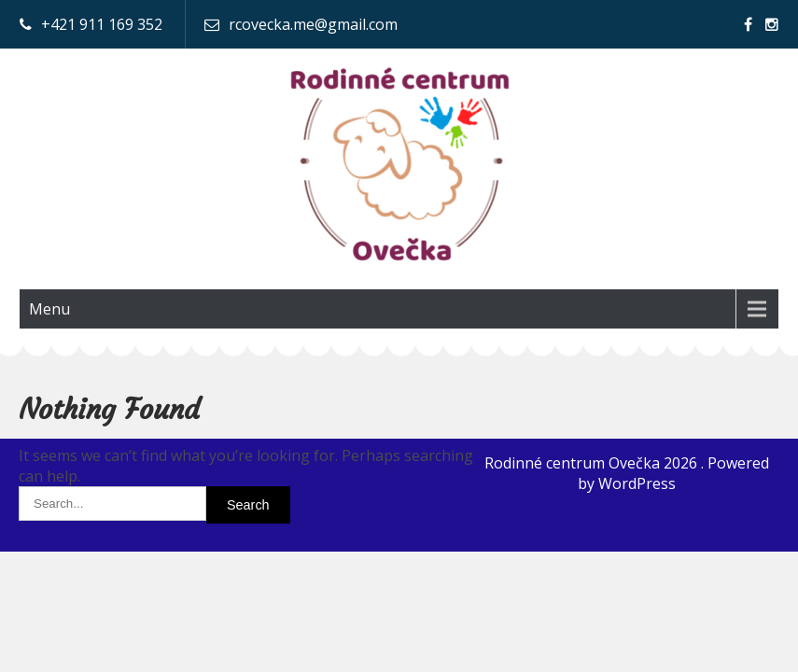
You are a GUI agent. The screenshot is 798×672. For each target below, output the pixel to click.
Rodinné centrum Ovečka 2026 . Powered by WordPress (627, 473)
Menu (49, 309)
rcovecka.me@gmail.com (313, 24)
